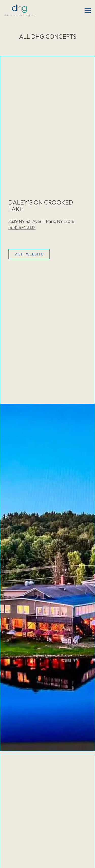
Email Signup (48, 862)
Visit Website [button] (29, 254)
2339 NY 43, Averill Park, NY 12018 (41, 221)
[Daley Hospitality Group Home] (20, 10)
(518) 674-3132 (22, 228)
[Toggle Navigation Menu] (88, 10)
